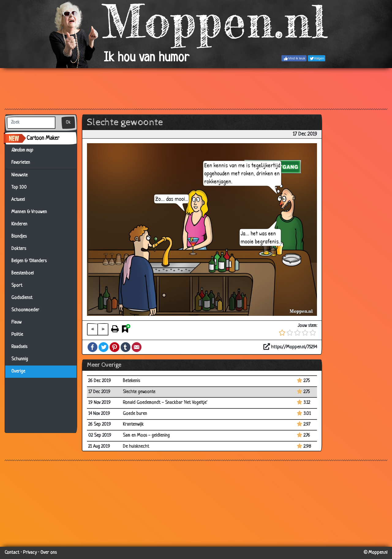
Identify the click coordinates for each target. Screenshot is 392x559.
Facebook (92, 347)
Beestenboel (23, 273)
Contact (12, 553)
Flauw (16, 322)
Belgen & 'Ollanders (29, 261)
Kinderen (19, 224)
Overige (18, 371)
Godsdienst (22, 298)
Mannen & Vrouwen (29, 212)
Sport (17, 286)
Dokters (19, 249)
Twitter (104, 347)
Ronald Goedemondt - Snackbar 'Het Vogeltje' (165, 403)
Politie (17, 335)
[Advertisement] (196, 88)
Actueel (18, 200)
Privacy (30, 553)
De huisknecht (136, 447)
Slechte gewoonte (139, 392)
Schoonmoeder (25, 310)
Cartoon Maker (43, 138)
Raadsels (19, 347)
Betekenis (131, 381)
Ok (68, 123)
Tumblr (126, 347)
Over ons (49, 553)
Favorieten (24, 163)
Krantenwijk (133, 425)
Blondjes (19, 237)
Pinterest (115, 347)
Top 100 (19, 188)
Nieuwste (19, 175)
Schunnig (20, 359)
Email (137, 347)
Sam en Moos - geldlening (146, 436)
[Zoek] (31, 123)
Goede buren (135, 414)
